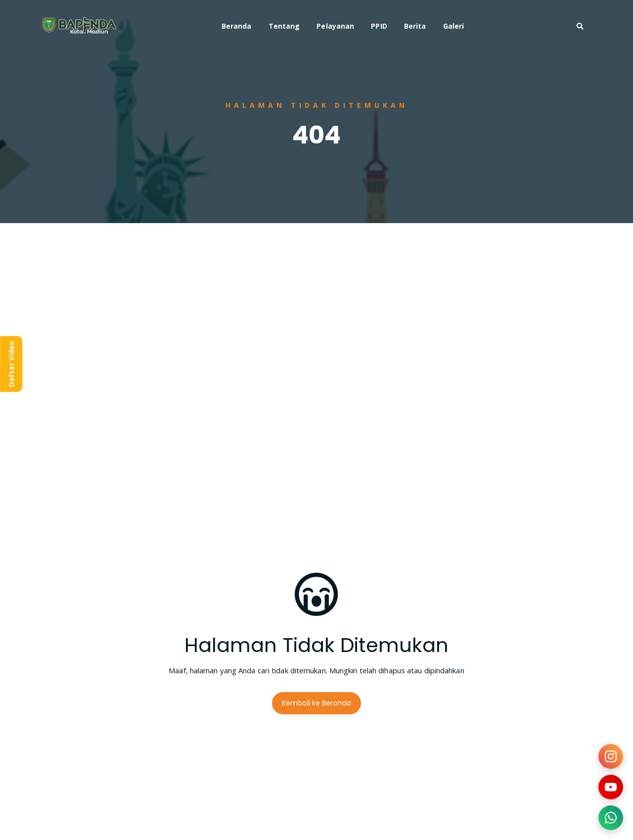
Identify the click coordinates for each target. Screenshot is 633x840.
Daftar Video (11, 364)
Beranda (237, 26)
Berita (415, 26)
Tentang (284, 26)
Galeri (454, 26)
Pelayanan (335, 26)
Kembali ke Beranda (316, 703)
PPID (379, 26)
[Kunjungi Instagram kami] (611, 756)
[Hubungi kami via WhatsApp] (611, 818)
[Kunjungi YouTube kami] (611, 787)
